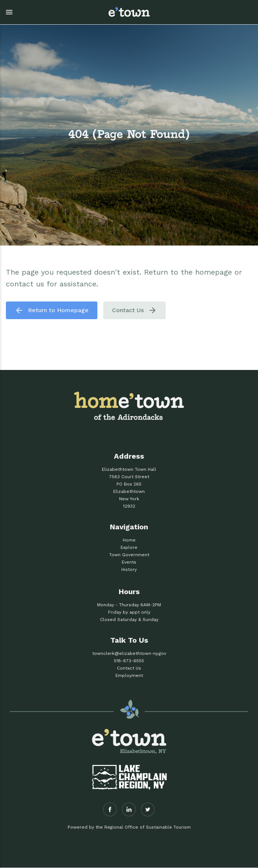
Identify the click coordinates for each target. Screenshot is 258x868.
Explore (129, 547)
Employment (129, 675)
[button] (50, 12)
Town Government (129, 555)
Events (129, 562)
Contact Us (135, 310)
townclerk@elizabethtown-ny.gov (129, 653)
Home (129, 540)
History (129, 569)
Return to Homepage (52, 310)
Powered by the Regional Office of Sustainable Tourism (129, 827)
